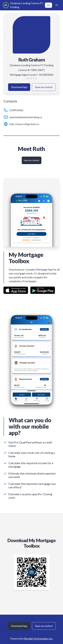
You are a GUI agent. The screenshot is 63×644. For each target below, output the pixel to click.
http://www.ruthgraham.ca (24, 124)
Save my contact (44, 87)
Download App (19, 87)
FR (57, 5)
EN (49, 5)
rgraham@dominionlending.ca (26, 117)
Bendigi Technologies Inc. (39, 639)
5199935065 (16, 110)
